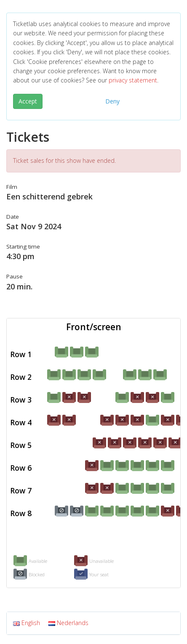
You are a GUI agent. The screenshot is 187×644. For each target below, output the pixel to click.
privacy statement (133, 80)
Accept (28, 101)
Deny (112, 101)
